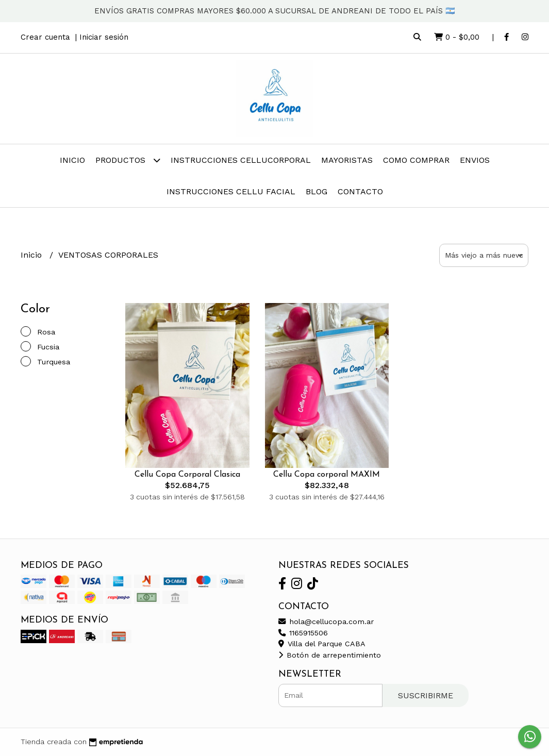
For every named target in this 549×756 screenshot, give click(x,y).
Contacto (360, 191)
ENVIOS (475, 160)
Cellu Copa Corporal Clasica (187, 475)
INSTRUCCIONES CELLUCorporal (241, 160)
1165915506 (303, 633)
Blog (317, 191)
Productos (128, 160)
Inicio (72, 160)
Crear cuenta (45, 37)
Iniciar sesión (104, 37)
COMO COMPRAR (416, 160)
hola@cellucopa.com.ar (326, 621)
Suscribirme (426, 695)
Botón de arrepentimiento (330, 655)
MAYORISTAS (347, 160)
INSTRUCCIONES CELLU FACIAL (231, 191)
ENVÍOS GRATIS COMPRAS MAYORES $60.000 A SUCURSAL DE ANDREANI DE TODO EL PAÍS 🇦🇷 (275, 11)
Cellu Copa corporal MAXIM (327, 475)
